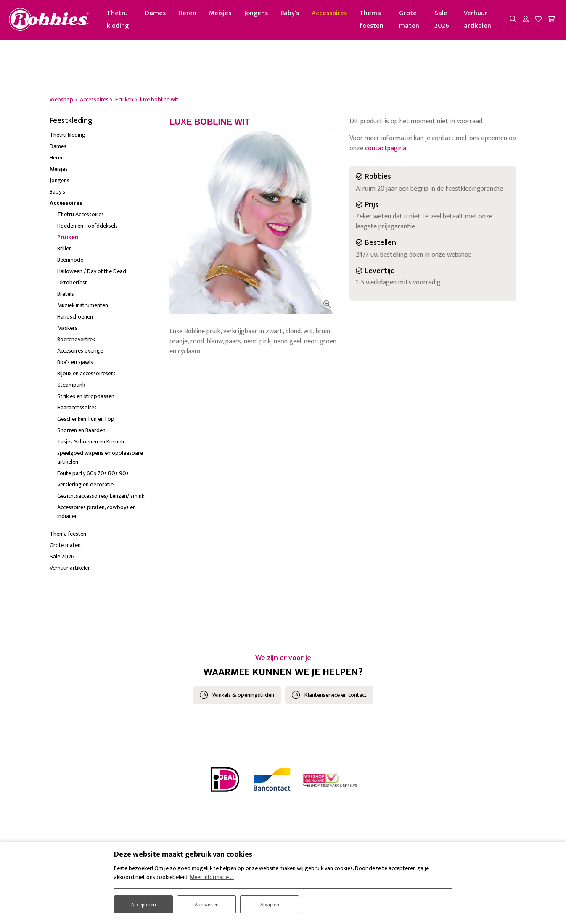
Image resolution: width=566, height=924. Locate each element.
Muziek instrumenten (83, 307)
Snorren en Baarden (81, 432)
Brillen (65, 251)
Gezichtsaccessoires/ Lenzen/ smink (101, 498)
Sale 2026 (443, 21)
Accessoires (336, 15)
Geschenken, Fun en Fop (86, 421)
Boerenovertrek (76, 341)
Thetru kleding (129, 21)
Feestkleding (71, 123)
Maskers (67, 330)
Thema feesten (379, 21)
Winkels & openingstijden (243, 697)
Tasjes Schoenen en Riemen (91, 444)
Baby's (297, 15)
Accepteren (143, 901)
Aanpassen (207, 901)
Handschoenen (75, 319)
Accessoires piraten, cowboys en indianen (97, 514)
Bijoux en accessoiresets (86, 376)
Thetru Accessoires (81, 216)
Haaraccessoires (77, 410)
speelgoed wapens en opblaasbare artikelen (100, 459)
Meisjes (227, 15)
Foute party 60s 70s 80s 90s (93, 475)
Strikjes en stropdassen (86, 398)
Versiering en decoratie (85, 487)
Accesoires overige (80, 353)
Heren (194, 15)
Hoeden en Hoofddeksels (87, 228)
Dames (163, 15)
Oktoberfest (72, 285)
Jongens (263, 15)
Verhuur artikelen (477, 21)
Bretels (66, 296)
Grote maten (413, 21)
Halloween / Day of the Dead (92, 273)
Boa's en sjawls (75, 364)
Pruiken (68, 239)
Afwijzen (270, 901)
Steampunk (71, 387)
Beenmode (70, 262)
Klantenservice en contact (336, 697)
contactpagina (386, 151)
